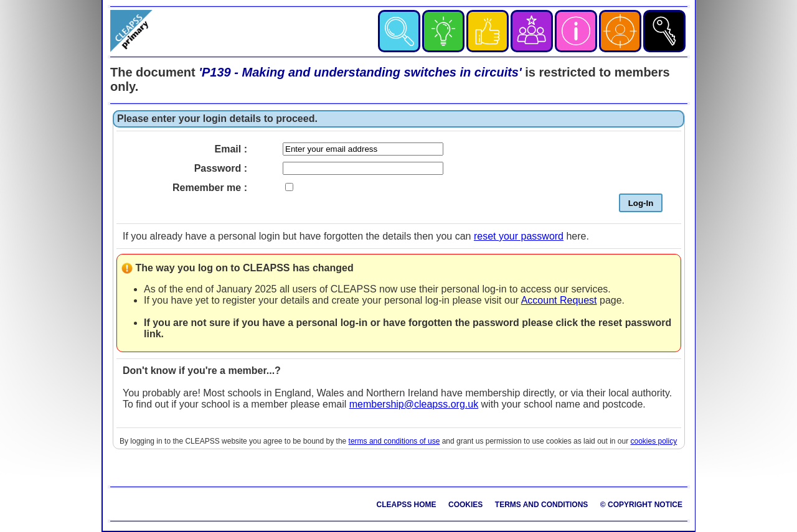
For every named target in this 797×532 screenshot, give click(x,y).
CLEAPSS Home (407, 505)
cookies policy (654, 441)
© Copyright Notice (641, 505)
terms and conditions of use (394, 441)
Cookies (465, 505)
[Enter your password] (363, 168)
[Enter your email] (363, 149)
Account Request (559, 300)
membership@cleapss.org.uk (414, 404)
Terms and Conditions (542, 505)
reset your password (519, 236)
